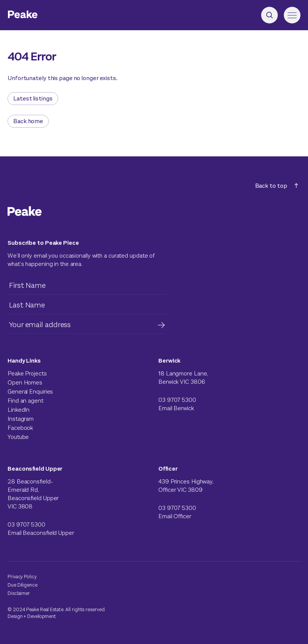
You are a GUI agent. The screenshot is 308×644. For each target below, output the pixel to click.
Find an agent (26, 401)
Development (42, 616)
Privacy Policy (22, 577)
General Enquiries (30, 391)
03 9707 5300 (177, 400)
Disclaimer (19, 593)
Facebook (20, 428)
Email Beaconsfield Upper (41, 533)
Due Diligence (22, 585)
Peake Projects (27, 373)
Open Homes (25, 382)
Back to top (277, 186)
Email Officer (175, 516)
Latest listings (33, 98)
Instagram (21, 419)
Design (15, 616)
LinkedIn (19, 410)
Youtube (18, 437)
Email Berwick (176, 408)
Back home (28, 121)
